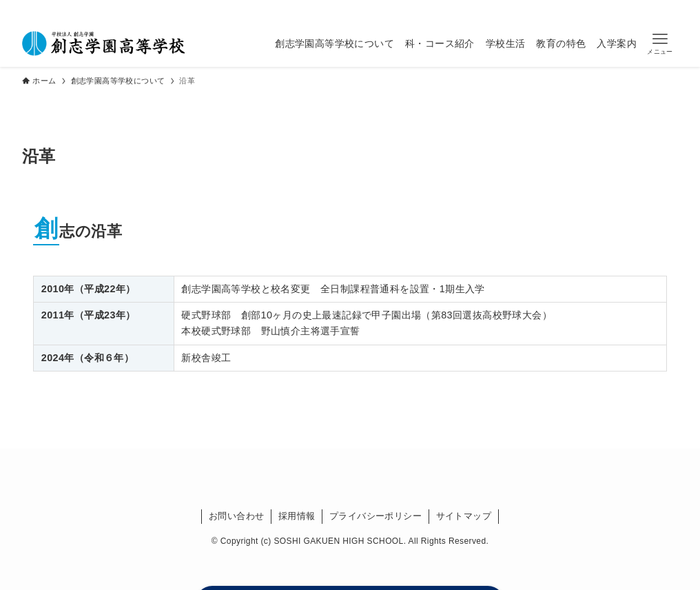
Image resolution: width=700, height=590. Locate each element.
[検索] (424, 10)
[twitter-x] (352, 10)
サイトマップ (464, 516)
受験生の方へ (597, 9)
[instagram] (370, 10)
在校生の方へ (464, 9)
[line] (388, 10)
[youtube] (406, 10)
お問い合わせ (236, 516)
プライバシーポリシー (375, 516)
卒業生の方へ (531, 9)
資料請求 (654, 9)
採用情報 (297, 516)
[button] (660, 44)
